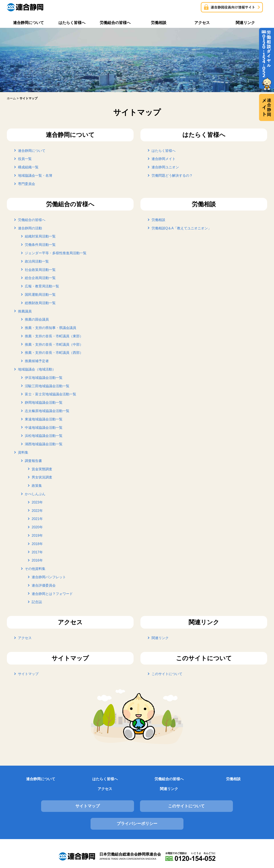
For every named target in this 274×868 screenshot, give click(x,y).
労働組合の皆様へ (32, 220)
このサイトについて (167, 674)
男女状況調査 (42, 477)
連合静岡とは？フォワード (52, 594)
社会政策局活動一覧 (40, 270)
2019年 (37, 536)
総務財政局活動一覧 (40, 303)
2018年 (37, 544)
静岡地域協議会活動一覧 (44, 403)
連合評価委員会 (44, 585)
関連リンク (160, 638)
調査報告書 (33, 461)
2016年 (37, 560)
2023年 (37, 502)
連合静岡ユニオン (165, 167)
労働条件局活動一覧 (40, 245)
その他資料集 (35, 569)
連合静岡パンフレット (49, 577)
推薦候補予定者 (37, 361)
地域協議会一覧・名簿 (35, 176)
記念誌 (37, 602)
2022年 (37, 510)
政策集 (37, 486)
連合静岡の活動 (30, 228)
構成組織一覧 (28, 167)
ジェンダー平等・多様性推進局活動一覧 (56, 253)
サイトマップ (28, 674)
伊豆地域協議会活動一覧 (44, 377)
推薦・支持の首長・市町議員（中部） (54, 344)
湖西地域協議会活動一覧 (44, 444)
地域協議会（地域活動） (37, 369)
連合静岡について (32, 150)
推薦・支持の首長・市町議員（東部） (54, 336)
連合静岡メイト (164, 159)
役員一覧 (25, 159)
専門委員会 (27, 184)
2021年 (37, 519)
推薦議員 (25, 311)
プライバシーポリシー (226, 798)
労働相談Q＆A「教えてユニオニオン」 (181, 228)
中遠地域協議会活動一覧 (44, 427)
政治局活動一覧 (37, 261)
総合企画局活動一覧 (40, 278)
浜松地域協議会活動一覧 (44, 436)
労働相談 (158, 220)
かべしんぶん (35, 494)
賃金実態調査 (42, 469)
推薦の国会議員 (37, 319)
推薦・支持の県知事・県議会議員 (51, 328)
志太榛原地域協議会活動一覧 (47, 411)
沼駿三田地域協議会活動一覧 (47, 386)
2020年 (37, 527)
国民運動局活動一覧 (40, 295)
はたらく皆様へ (164, 150)
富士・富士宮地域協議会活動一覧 (51, 394)
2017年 (37, 552)
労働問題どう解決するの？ (172, 176)
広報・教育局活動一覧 (42, 286)
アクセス (25, 638)
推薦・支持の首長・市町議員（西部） (54, 353)
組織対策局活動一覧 (40, 236)
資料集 (23, 452)
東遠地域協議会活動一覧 (44, 419)
